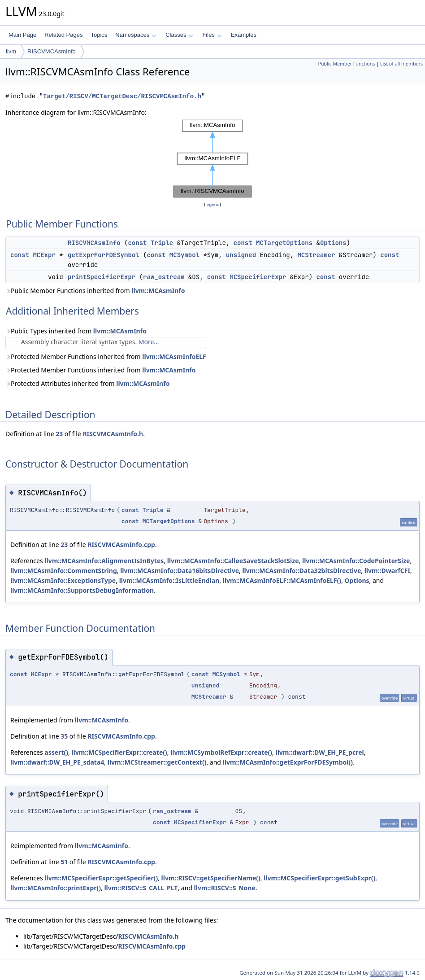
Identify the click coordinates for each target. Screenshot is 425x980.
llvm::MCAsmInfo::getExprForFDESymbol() (288, 762)
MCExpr (44, 255)
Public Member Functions (346, 64)
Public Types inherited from (76, 331)
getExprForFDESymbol (104, 255)
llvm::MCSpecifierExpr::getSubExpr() (319, 878)
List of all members (401, 64)
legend (212, 204)
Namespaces (136, 35)
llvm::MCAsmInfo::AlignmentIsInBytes (104, 561)
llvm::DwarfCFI (387, 571)
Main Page (22, 35)
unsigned (241, 255)
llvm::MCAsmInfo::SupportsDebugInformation (82, 590)
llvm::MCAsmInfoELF (174, 357)
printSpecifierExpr (102, 277)
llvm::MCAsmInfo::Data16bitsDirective (180, 571)
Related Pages (63, 35)
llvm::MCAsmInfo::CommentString (64, 571)
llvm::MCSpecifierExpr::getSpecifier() (101, 878)
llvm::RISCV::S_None (225, 888)
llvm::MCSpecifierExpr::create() (119, 752)
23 (59, 434)
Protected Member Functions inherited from (106, 357)
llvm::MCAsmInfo (158, 291)
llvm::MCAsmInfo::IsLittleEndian (169, 580)
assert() (56, 752)
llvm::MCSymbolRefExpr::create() (221, 752)
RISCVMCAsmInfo (52, 51)
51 (64, 862)
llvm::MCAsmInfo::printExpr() (56, 888)
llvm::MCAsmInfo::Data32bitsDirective (301, 571)
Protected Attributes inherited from (87, 383)
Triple (162, 243)
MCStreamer (316, 255)
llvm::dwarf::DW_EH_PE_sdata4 (57, 762)
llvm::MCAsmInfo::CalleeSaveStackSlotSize (233, 561)
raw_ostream (164, 277)
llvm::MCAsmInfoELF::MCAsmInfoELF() (282, 580)
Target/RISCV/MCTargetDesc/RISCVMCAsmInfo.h (122, 96)
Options (333, 243)
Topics (99, 35)
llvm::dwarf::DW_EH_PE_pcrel (319, 752)
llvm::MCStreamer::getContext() (157, 762)
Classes (179, 35)
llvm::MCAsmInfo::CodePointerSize (356, 561)
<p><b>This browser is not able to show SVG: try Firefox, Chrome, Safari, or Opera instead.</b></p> (212, 159)
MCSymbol (184, 255)
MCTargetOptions (284, 243)
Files (212, 35)
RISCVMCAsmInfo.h (113, 434)
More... (149, 342)
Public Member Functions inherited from (95, 291)
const (137, 243)
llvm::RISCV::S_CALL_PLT (141, 888)
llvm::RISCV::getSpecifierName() (211, 878)
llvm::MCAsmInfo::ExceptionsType (63, 580)
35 (64, 736)
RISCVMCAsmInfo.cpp (121, 545)
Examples (244, 35)
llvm (11, 51)
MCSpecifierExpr (258, 277)
